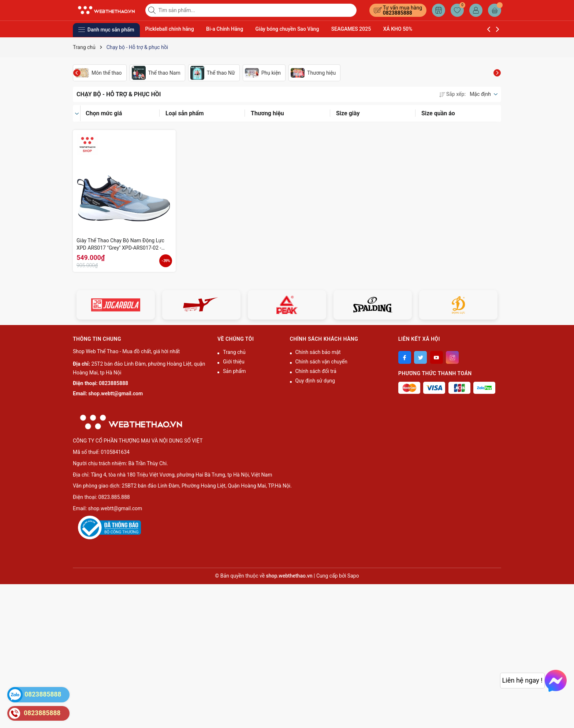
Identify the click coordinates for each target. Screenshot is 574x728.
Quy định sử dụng (315, 381)
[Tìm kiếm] (153, 10)
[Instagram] (452, 357)
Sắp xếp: (452, 94)
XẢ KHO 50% (398, 29)
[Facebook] (405, 357)
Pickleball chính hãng (170, 29)
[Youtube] (437, 357)
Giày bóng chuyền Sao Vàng (287, 29)
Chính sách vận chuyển (322, 362)
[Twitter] (420, 357)
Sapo (353, 576)
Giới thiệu (234, 362)
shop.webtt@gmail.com (115, 393)
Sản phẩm (234, 371)
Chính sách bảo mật (318, 352)
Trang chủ (234, 352)
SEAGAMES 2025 (351, 29)
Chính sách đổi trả (316, 371)
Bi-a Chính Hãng (225, 29)
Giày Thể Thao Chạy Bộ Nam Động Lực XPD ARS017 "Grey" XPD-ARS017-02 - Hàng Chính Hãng (120, 244)
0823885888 (398, 13)
